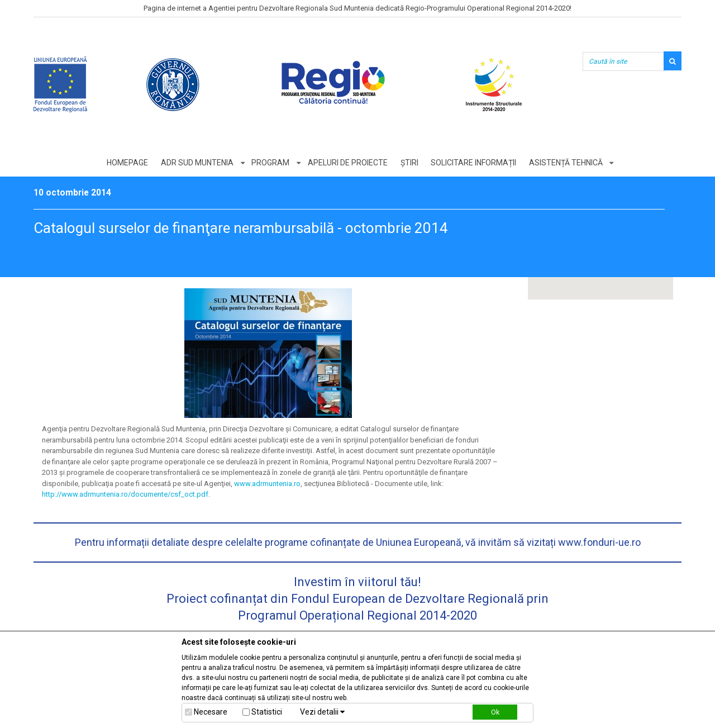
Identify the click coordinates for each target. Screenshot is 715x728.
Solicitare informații (474, 163)
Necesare (211, 712)
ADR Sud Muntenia (197, 163)
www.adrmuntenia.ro (267, 484)
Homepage (127, 163)
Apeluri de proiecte (348, 163)
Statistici (267, 712)
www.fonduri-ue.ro (599, 542)
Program (270, 163)
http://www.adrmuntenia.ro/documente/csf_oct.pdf (125, 494)
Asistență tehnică (566, 163)
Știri (409, 163)
